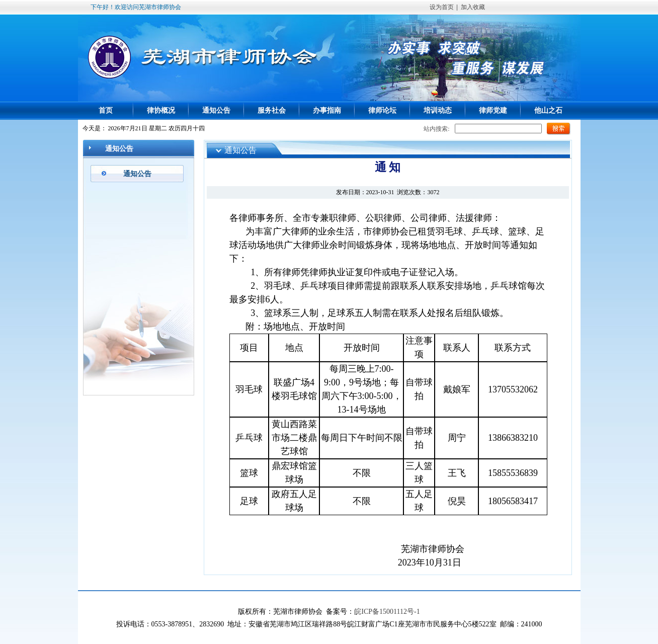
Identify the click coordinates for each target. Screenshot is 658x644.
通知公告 (216, 110)
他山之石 (548, 110)
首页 (106, 110)
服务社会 (272, 110)
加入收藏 (473, 7)
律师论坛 (382, 110)
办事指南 (327, 110)
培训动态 (438, 110)
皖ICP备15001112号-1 (387, 612)
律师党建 (493, 110)
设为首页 (442, 7)
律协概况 (161, 110)
